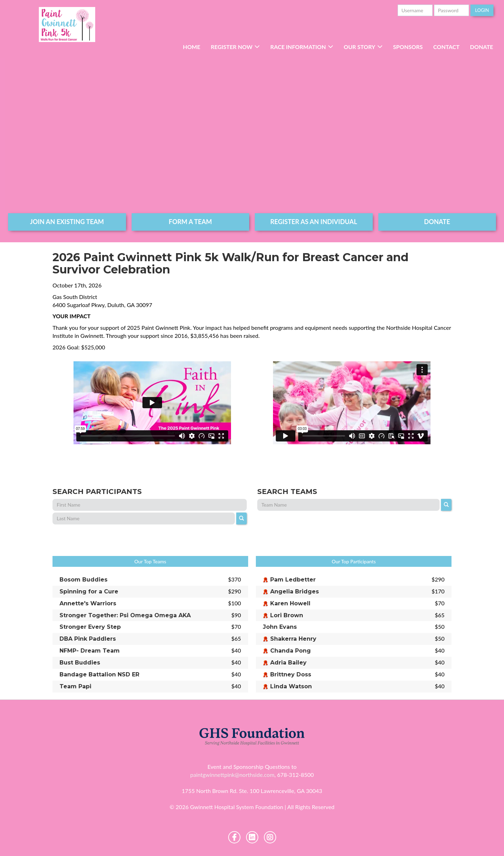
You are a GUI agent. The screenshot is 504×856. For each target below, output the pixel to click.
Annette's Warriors (88, 603)
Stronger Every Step (90, 627)
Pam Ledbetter (293, 580)
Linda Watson (291, 686)
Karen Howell (290, 603)
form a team (190, 222)
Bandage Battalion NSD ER (99, 674)
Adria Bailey (288, 663)
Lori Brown (287, 615)
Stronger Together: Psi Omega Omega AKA (125, 615)
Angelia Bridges (295, 591)
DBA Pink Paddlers (88, 639)
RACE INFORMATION (298, 47)
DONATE (437, 222)
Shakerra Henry (293, 639)
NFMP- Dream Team (90, 651)
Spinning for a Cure (89, 591)
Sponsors (408, 47)
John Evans (280, 627)
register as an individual (314, 222)
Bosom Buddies (83, 580)
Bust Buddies (80, 663)
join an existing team (67, 222)
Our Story (359, 47)
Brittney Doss (291, 674)
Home (192, 47)
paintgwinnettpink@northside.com (232, 775)
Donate (482, 47)
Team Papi (75, 686)
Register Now (232, 47)
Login (482, 10)
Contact (446, 47)
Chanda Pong (290, 651)
